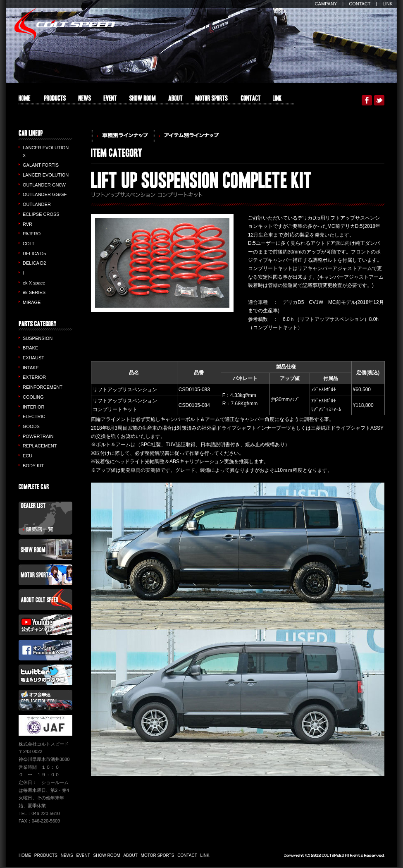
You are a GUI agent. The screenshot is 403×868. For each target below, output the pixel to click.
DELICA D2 (34, 263)
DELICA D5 (34, 253)
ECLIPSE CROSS (41, 214)
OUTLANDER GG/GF (45, 194)
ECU (27, 456)
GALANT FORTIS (41, 165)
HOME (25, 100)
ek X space (34, 283)
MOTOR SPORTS (211, 100)
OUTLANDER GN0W (44, 185)
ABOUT (175, 100)
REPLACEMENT (40, 446)
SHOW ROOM (143, 100)
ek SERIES (34, 292)
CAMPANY (326, 4)
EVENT (110, 100)
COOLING (33, 397)
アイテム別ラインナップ (188, 136)
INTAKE (31, 368)
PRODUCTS (54, 100)
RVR (27, 224)
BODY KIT (33, 466)
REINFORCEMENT (43, 387)
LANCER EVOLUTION (46, 175)
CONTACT (360, 4)
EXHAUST (33, 358)
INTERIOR (34, 407)
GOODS (31, 426)
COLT (29, 244)
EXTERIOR (34, 377)
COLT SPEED (65, 24)
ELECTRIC (34, 416)
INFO (85, 100)
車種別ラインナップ (122, 136)
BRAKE (30, 348)
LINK (388, 4)
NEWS (67, 855)
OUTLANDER (37, 204)
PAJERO (32, 234)
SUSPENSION (38, 338)
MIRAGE (32, 302)
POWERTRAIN (38, 436)
